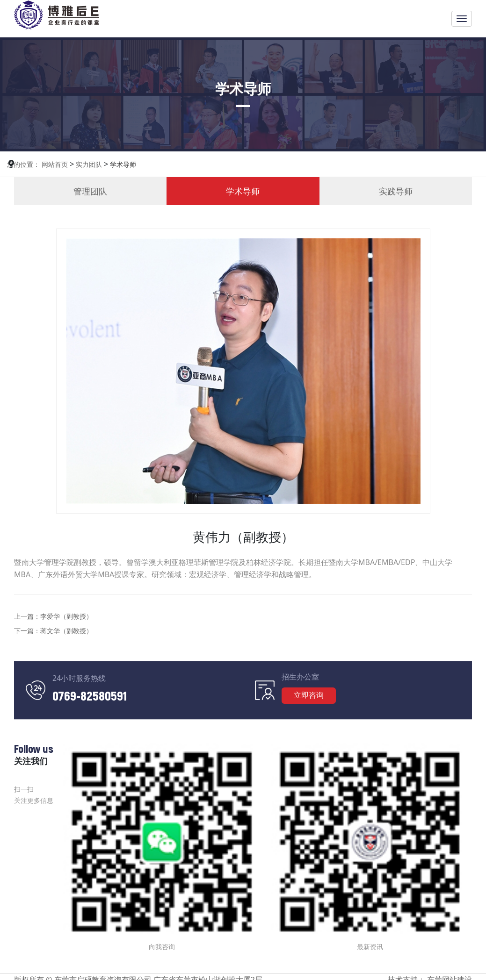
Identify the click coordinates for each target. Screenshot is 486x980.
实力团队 (88, 164)
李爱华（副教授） (66, 616)
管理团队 (90, 191)
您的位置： (23, 164)
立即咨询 (309, 695)
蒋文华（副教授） (66, 631)
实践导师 (396, 191)
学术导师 (122, 164)
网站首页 (55, 164)
